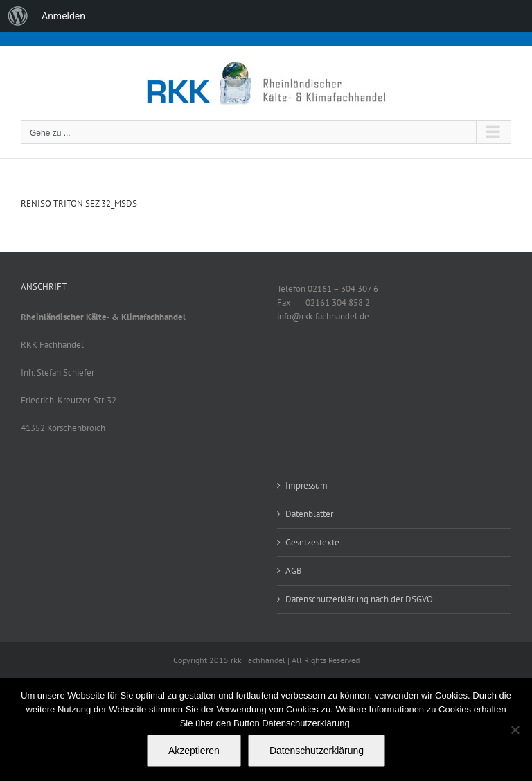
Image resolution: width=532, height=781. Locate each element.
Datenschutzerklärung (317, 751)
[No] (515, 730)
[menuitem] (18, 16)
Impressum (307, 485)
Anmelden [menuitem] (63, 16)
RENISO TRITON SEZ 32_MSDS (79, 203)
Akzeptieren (194, 751)
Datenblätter (309, 514)
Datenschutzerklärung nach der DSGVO (359, 599)
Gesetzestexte (312, 542)
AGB (294, 571)
